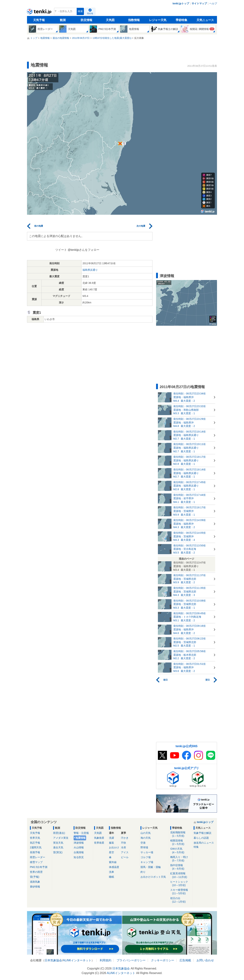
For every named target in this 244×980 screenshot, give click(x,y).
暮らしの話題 (201, 838)
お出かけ (114, 847)
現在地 (90, 13)
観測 (63, 20)
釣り (143, 872)
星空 (111, 852)
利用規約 (106, 960)
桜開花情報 (181, 842)
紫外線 (113, 862)
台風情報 (79, 852)
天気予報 (39, 20)
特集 (196, 847)
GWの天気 (181, 851)
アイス (125, 852)
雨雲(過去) (59, 833)
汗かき (125, 838)
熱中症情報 (181, 867)
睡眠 (111, 877)
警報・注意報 (81, 833)
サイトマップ (199, 3)
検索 (80, 11)
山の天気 (146, 833)
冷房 (123, 847)
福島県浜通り (90, 270)
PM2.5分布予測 (39, 867)
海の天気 (146, 838)
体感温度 (114, 867)
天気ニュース (205, 20)
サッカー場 (147, 852)
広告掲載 (185, 960)
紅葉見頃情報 (181, 875)
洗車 (111, 872)
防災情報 (86, 20)
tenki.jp (40, 12)
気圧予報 (35, 843)
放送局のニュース (204, 843)
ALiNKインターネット (77, 960)
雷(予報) (35, 877)
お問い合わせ (205, 960)
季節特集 (181, 20)
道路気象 (35, 882)
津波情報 (79, 843)
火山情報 (79, 847)
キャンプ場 (147, 862)
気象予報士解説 (202, 833)
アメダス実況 (61, 838)
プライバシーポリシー (131, 960)
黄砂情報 (35, 887)
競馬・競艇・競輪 (151, 867)
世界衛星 (99, 843)
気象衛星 (99, 838)
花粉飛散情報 (181, 834)
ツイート (61, 250)
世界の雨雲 (36, 872)
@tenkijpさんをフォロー (84, 250)
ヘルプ (213, 3)
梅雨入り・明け (181, 859)
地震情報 (80, 838)
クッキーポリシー (163, 960)
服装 (111, 843)
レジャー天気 (158, 20)
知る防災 (79, 857)
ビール (125, 857)
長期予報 (35, 852)
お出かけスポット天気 (153, 877)
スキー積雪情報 (181, 892)
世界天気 (35, 838)
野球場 (144, 847)
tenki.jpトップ (181, 3)
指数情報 (134, 20)
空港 (143, 843)
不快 (123, 843)
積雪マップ (36, 862)
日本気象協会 (53, 960)
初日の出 (181, 900)
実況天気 (58, 843)
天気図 (110, 20)
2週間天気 (36, 847)
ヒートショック (181, 884)
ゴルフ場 (146, 857)
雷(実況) (58, 852)
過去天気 (58, 847)
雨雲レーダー (38, 857)
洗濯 (111, 838)
